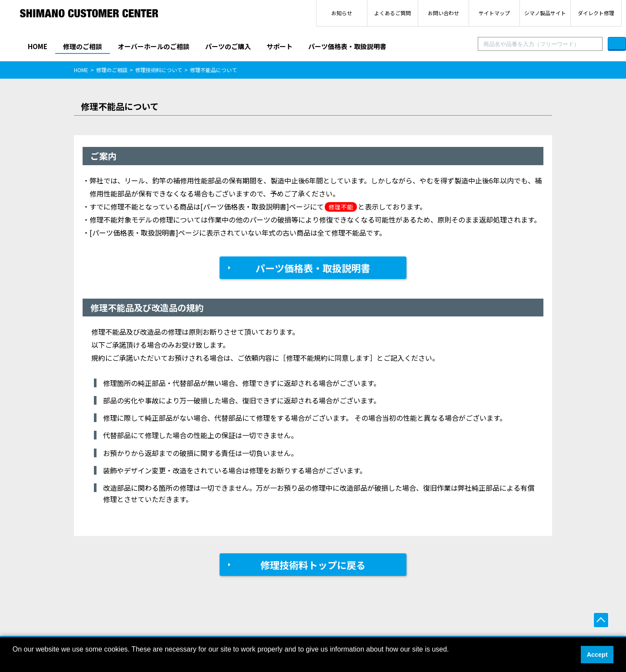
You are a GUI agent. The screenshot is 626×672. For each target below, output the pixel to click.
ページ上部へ (601, 620)
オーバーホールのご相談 (154, 46)
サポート (280, 46)
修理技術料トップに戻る (313, 565)
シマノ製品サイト (545, 13)
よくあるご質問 (393, 13)
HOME (38, 46)
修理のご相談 (83, 46)
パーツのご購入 (228, 46)
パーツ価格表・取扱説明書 (347, 46)
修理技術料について (159, 70)
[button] (14, 661)
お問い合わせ (443, 13)
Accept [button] (597, 655)
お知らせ (342, 13)
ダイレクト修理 (596, 13)
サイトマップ (494, 13)
